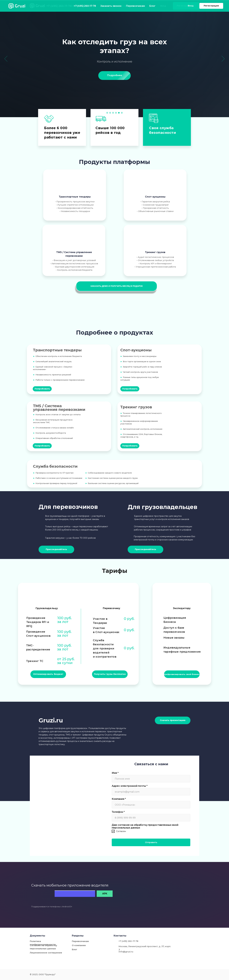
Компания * (119, 799)
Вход (163, 6)
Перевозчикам (121, 6)
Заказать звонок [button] (82, 6)
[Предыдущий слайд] (6, 59)
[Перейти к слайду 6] (122, 113)
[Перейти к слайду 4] (116, 113)
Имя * (115, 773)
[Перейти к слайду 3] (113, 113)
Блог (139, 6)
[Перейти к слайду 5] (119, 113)
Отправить (151, 842)
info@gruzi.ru (126, 952)
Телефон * (118, 812)
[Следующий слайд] (223, 59)
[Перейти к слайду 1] (107, 113)
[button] (117, 286)
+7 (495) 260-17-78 (59, 6)
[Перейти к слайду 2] (110, 113)
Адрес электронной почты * (130, 786)
